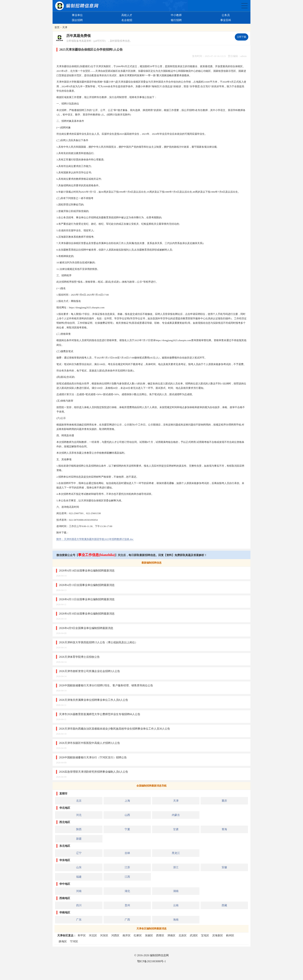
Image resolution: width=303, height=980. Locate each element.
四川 (79, 905)
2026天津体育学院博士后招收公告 (79, 657)
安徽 (224, 867)
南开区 (127, 935)
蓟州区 (230, 935)
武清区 (194, 935)
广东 (79, 920)
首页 (57, 27)
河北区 (93, 935)
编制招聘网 (77, 6)
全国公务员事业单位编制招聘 (244, 6)
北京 (79, 801)
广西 (127, 920)
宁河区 (74, 941)
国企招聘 (77, 20)
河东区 (104, 935)
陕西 (79, 829)
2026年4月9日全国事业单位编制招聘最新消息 (86, 628)
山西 (127, 815)
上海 (127, 801)
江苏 (127, 867)
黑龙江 (176, 853)
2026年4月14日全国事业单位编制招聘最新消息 (87, 571)
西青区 (160, 935)
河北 (79, 815)
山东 (79, 867)
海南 (176, 920)
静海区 (63, 941)
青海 (224, 829)
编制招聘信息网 (159, 955)
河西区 (115, 935)
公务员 (226, 15)
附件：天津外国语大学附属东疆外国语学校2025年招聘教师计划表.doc (95, 539)
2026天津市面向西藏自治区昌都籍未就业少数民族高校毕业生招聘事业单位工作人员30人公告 (114, 729)
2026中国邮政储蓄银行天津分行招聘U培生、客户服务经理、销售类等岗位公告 (106, 685)
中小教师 (176, 15)
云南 (176, 905)
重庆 (224, 801)
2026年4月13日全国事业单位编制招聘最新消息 (87, 585)
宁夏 (127, 829)
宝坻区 (205, 935)
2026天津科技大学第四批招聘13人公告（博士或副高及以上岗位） (98, 642)
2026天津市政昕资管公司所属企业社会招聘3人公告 (89, 671)
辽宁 (79, 853)
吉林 (127, 853)
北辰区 (183, 935)
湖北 (127, 891)
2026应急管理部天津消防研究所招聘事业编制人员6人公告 (94, 772)
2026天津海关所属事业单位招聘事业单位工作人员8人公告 (94, 700)
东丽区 (149, 935)
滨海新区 (218, 935)
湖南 (176, 891)
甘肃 (176, 829)
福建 (79, 877)
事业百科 (226, 20)
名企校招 (127, 20)
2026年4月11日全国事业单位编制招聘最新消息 (87, 599)
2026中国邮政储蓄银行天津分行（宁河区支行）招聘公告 (93, 757)
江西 (127, 877)
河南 (79, 891)
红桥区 (138, 935)
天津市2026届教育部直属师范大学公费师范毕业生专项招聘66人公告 (100, 714)
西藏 (224, 905)
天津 (65, 27)
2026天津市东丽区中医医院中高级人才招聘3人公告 (89, 743)
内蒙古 (176, 815)
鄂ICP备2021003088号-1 (151, 961)
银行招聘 (176, 20)
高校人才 (127, 15)
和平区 (82, 935)
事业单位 (77, 15)
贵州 (127, 905)
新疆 (79, 839)
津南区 (171, 935)
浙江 (176, 867)
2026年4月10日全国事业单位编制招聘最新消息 (87, 614)
